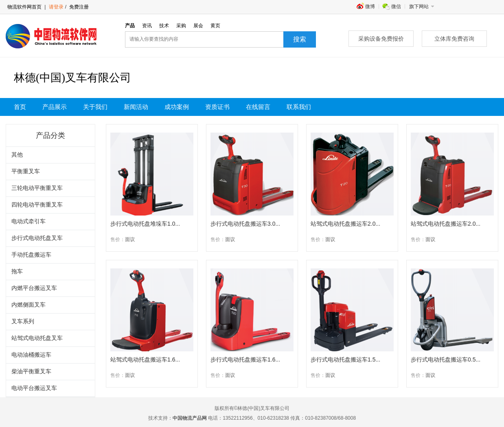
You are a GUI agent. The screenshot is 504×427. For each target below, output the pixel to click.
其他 (17, 155)
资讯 (147, 26)
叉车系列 (23, 321)
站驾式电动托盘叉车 (37, 338)
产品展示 (55, 107)
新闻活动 (136, 107)
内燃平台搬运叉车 (34, 288)
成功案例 (177, 107)
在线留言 (258, 107)
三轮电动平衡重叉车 (37, 188)
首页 (20, 107)
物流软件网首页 (24, 7)
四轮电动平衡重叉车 (37, 205)
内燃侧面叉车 (28, 305)
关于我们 (95, 107)
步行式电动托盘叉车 (37, 238)
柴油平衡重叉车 (31, 371)
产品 (130, 26)
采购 (181, 26)
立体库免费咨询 (454, 39)
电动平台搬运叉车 (34, 388)
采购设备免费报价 (381, 39)
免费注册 (78, 7)
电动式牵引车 (28, 221)
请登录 (56, 7)
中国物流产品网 (190, 418)
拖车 (17, 271)
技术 (164, 26)
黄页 (215, 26)
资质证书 (217, 107)
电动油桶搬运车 (31, 355)
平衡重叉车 (26, 171)
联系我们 (299, 107)
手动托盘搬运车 (31, 255)
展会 (198, 26)
